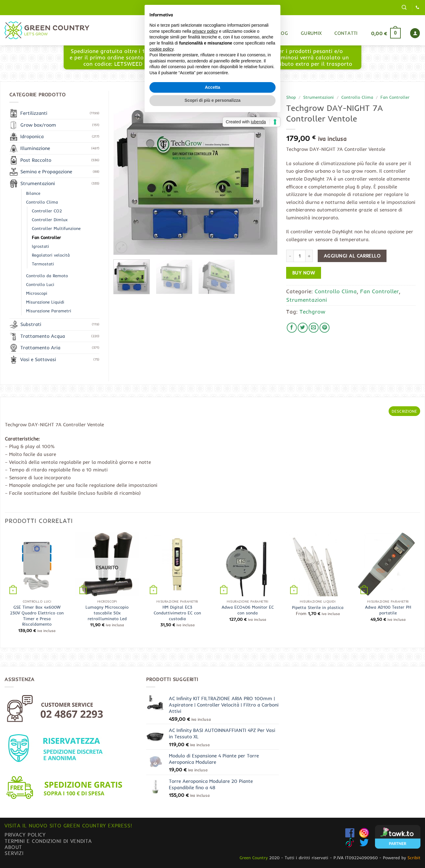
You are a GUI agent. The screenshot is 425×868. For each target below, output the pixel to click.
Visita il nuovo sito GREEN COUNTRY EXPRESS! (68, 825)
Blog (282, 33)
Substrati (31, 324)
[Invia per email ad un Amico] (314, 328)
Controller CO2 (47, 211)
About (13, 847)
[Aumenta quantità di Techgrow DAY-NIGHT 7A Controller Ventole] (309, 256)
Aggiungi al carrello (352, 256)
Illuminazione (35, 148)
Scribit (414, 858)
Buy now (304, 273)
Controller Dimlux (50, 220)
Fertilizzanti (34, 113)
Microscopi (37, 293)
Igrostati (40, 246)
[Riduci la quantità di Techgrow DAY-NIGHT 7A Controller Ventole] (290, 256)
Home (230, 33)
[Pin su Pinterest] (325, 328)
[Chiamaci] (417, 8)
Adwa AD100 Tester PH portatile (388, 610)
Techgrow (312, 311)
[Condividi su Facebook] (292, 328)
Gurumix (311, 33)
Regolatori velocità (51, 255)
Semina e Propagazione (46, 171)
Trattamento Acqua (43, 336)
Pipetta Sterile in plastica (318, 607)
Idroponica (32, 136)
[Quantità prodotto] (300, 256)
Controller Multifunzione (56, 228)
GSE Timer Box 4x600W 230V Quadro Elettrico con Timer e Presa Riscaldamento (37, 616)
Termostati (43, 264)
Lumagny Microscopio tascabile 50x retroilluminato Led (107, 613)
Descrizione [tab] (405, 411)
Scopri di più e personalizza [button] (212, 476)
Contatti (346, 33)
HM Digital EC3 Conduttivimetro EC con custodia (177, 613)
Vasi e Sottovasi (38, 359)
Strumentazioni (318, 97)
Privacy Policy (25, 835)
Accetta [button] (213, 463)
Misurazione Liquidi (45, 302)
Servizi (14, 853)
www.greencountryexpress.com (211, 61)
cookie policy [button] (161, 424)
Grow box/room (38, 125)
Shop (256, 33)
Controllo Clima (357, 97)
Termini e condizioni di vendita (48, 841)
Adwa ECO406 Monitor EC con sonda (248, 610)
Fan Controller (395, 97)
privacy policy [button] (205, 407)
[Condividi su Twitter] (303, 328)
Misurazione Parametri (49, 311)
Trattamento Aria (40, 348)
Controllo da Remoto (47, 276)
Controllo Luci (40, 284)
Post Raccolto (36, 160)
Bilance (33, 193)
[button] (404, 7)
